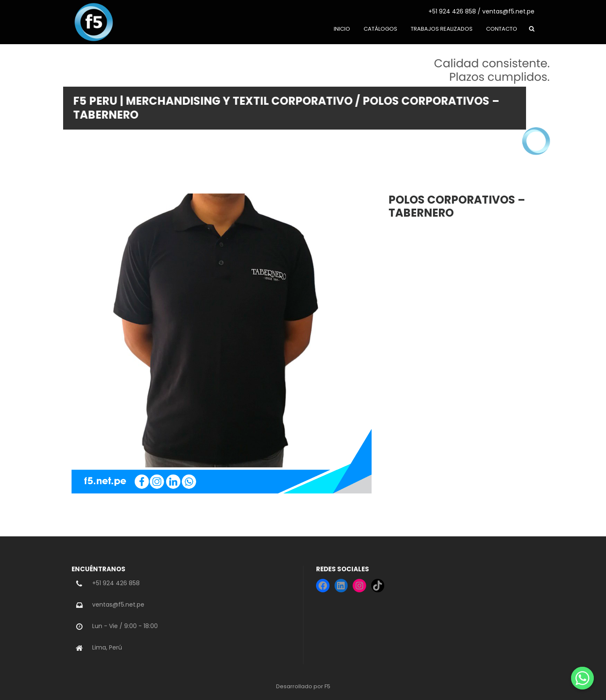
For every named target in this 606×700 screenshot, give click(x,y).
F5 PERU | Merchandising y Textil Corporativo (209, 101)
